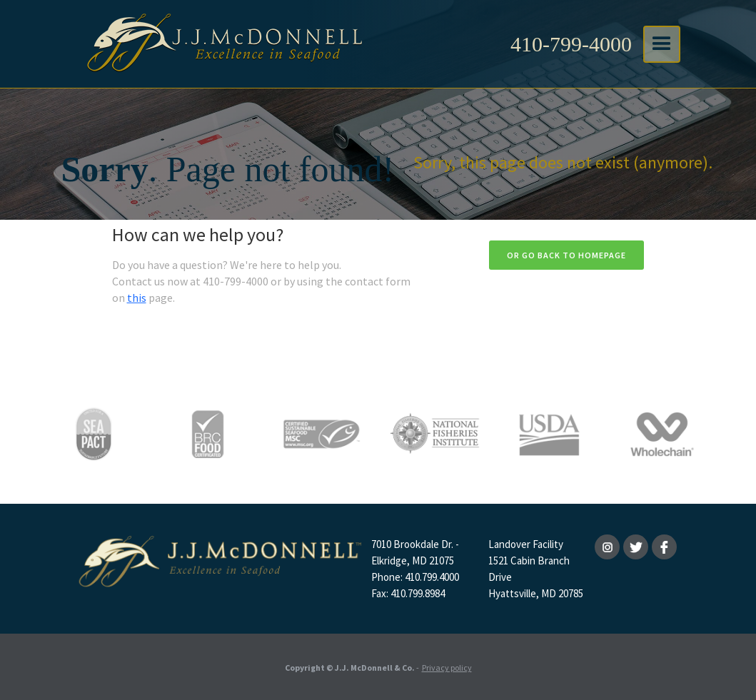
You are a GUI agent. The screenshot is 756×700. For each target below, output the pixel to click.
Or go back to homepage (566, 255)
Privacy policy (447, 668)
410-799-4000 (571, 44)
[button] (662, 44)
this (137, 298)
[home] (222, 44)
